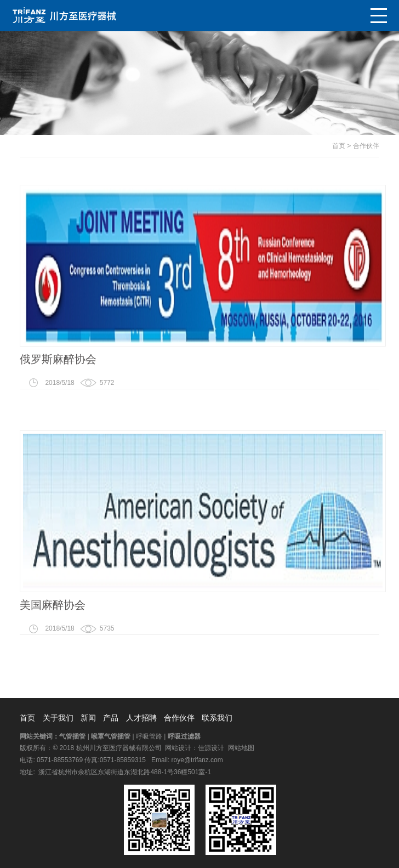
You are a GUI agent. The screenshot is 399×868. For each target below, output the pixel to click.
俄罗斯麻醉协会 (58, 359)
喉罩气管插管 (111, 736)
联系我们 (217, 718)
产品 (111, 718)
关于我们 (58, 718)
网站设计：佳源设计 (195, 748)
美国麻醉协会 (53, 605)
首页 (339, 146)
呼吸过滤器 (184, 736)
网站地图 (241, 748)
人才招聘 (141, 718)
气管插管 (72, 736)
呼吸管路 (149, 736)
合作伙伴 (366, 146)
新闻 (88, 718)
